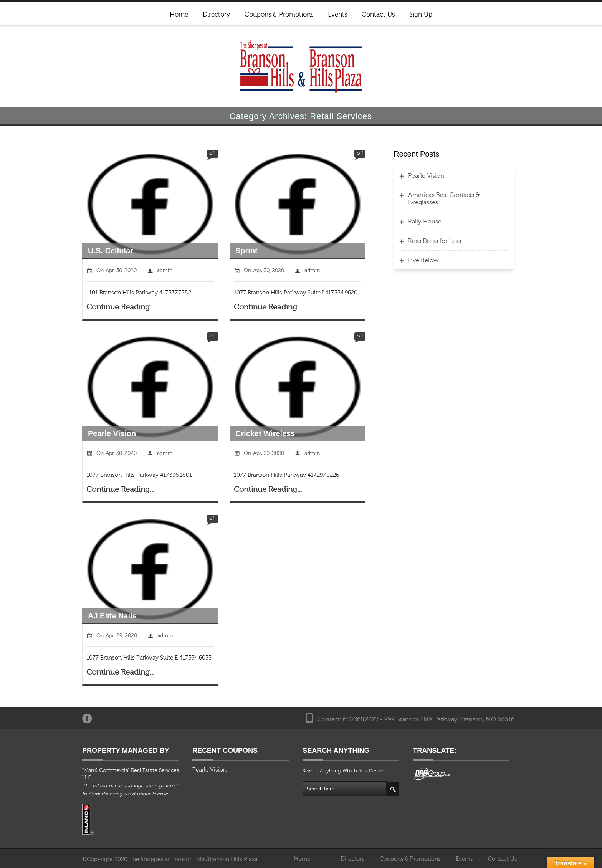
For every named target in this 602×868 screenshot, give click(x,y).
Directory (216, 14)
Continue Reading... (120, 307)
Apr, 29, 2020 (121, 636)
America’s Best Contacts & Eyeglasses (444, 199)
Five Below (423, 260)
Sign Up (421, 14)
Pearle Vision (112, 433)
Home (179, 14)
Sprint (246, 251)
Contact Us (378, 14)
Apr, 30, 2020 (121, 271)
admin (165, 271)
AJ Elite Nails (112, 616)
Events (337, 14)
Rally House (425, 222)
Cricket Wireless (265, 433)
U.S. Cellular (111, 251)
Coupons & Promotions (279, 14)
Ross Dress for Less (435, 241)
